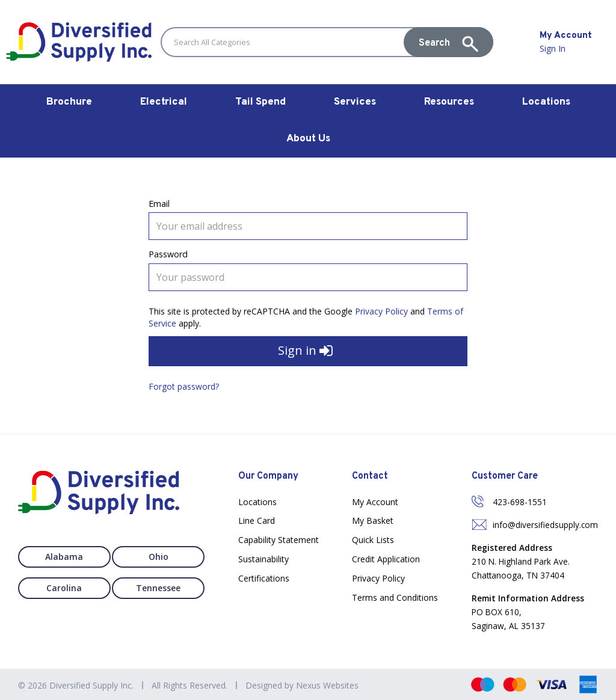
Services (355, 102)
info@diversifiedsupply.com (545, 525)
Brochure (69, 102)
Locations (546, 102)
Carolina (62, 588)
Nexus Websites (327, 685)
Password (168, 254)
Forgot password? (184, 386)
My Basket (373, 520)
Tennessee (161, 588)
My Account (375, 502)
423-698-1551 (520, 502)
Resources (449, 102)
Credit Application (386, 559)
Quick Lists (373, 540)
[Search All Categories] (327, 42)
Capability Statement (279, 540)
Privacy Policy (381, 311)
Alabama (62, 557)
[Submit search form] (448, 42)
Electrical (164, 102)
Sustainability (263, 559)
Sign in (305, 352)
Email (159, 204)
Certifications (264, 578)
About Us (308, 139)
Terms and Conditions (395, 597)
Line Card (257, 520)
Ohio (161, 557)
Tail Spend (260, 102)
